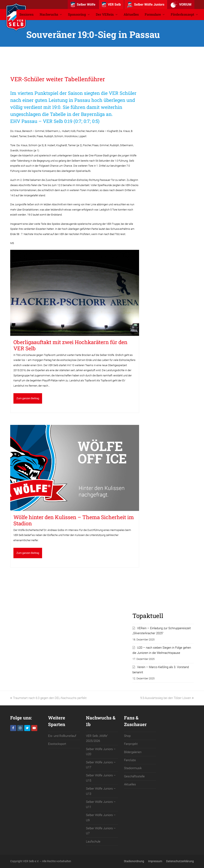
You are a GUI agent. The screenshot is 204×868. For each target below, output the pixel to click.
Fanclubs (130, 760)
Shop (127, 736)
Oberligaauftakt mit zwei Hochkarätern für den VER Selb (70, 345)
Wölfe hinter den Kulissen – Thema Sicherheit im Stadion (74, 520)
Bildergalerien (133, 752)
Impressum (155, 861)
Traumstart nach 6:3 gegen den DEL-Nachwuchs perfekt (48, 698)
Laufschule (93, 842)
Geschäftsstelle (134, 776)
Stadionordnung (134, 861)
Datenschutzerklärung (180, 861)
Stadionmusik (133, 768)
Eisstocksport (57, 744)
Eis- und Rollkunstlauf (62, 736)
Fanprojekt (131, 744)
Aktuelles (130, 784)
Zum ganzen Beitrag (28, 398)
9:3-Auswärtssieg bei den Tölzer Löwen (167, 698)
